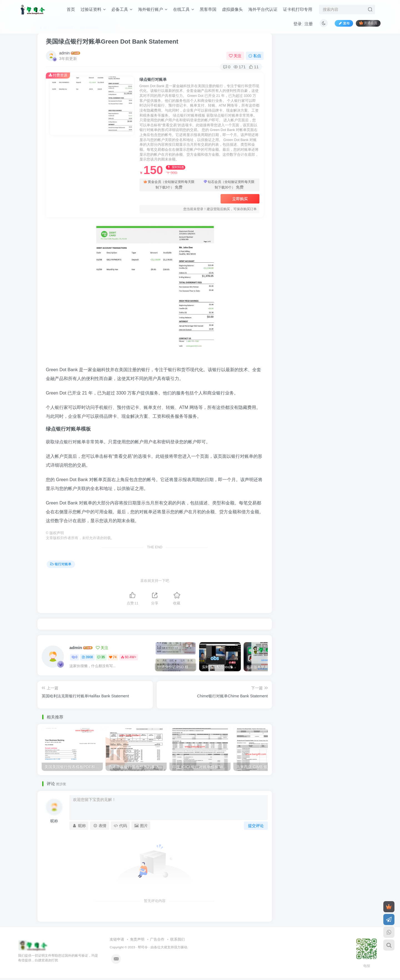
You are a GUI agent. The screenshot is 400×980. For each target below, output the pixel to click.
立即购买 (240, 199)
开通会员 (368, 23)
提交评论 (256, 826)
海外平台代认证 (263, 9)
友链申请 (117, 939)
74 (113, 657)
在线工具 (184, 9)
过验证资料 (93, 9)
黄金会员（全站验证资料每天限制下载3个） (169, 185)
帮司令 (143, 947)
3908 (87, 657)
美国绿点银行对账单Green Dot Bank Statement (112, 42)
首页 (71, 9)
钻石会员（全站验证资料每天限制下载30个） (229, 185)
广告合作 (157, 939)
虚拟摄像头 (232, 9)
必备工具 (122, 9)
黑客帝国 (208, 9)
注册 (309, 24)
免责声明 (137, 939)
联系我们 (177, 939)
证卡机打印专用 (298, 9)
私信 (255, 56)
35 (101, 657)
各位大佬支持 (164, 947)
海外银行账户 (153, 9)
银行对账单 (61, 564)
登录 (297, 24)
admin (64, 53)
